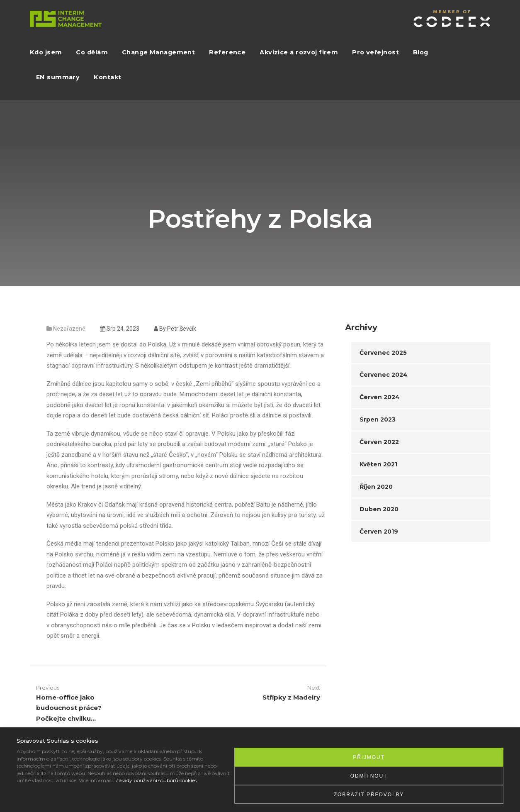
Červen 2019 (379, 532)
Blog (421, 52)
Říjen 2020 (376, 487)
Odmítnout (369, 776)
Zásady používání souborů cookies (156, 780)
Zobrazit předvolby (369, 795)
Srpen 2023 (378, 419)
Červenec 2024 (384, 375)
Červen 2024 (380, 397)
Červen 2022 (379, 442)
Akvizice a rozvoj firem (299, 52)
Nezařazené (69, 329)
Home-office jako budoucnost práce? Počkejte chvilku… (69, 708)
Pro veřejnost (375, 52)
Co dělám (92, 52)
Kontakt (107, 77)
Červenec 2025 (383, 353)
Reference (227, 52)
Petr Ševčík (182, 329)
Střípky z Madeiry (291, 697)
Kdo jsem (46, 52)
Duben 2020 (379, 509)
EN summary (58, 77)
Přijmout (369, 757)
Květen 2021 (378, 464)
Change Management (158, 52)
